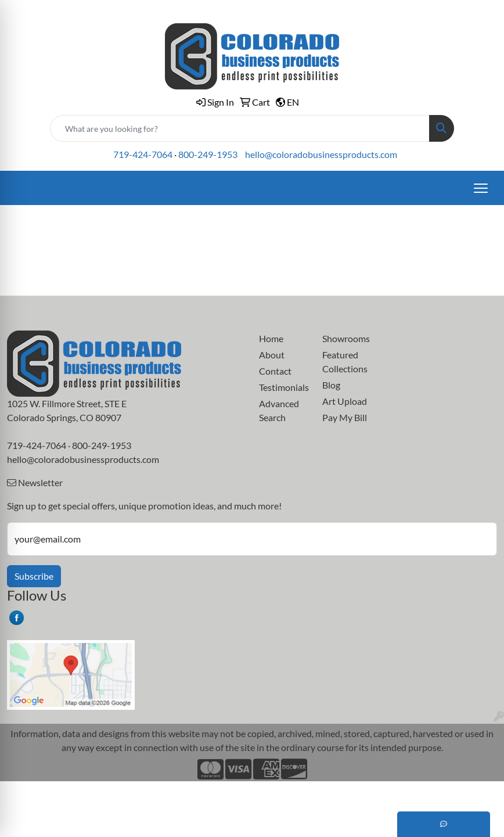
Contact (275, 371)
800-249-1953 (208, 154)
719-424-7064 (143, 154)
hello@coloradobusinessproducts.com (321, 154)
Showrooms (346, 338)
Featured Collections (345, 362)
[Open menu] (481, 188)
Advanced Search (279, 410)
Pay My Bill (345, 417)
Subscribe (34, 576)
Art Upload (345, 401)
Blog (331, 385)
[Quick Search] (240, 128)
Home (271, 338)
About (272, 355)
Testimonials (284, 387)
